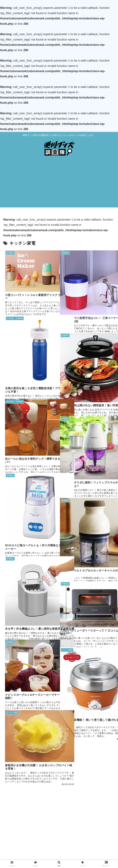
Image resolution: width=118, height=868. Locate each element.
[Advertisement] (59, 185)
